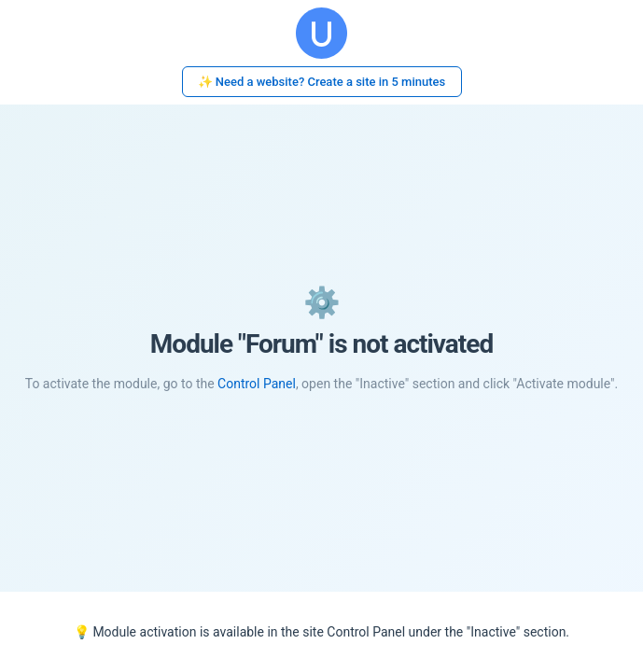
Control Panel (257, 384)
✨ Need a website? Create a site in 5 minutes (322, 82)
